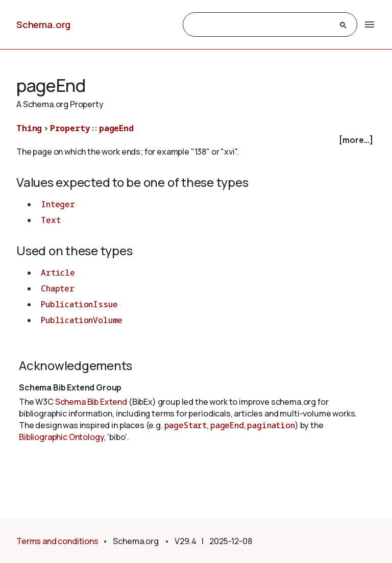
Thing (29, 128)
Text (51, 220)
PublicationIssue (79, 304)
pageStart (186, 425)
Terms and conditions (57, 541)
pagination (271, 425)
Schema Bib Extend (91, 402)
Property (70, 128)
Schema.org (43, 25)
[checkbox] (196, 140)
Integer (58, 204)
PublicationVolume (82, 320)
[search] (261, 25)
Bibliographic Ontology (61, 437)
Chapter (58, 288)
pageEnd (116, 128)
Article (58, 273)
